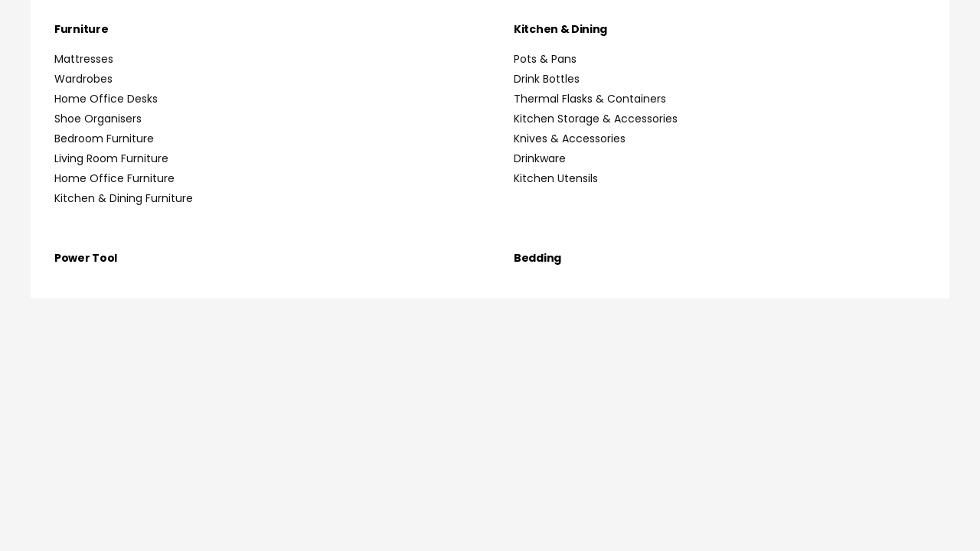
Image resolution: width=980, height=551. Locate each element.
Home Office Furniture (114, 178)
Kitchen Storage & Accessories (596, 119)
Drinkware (540, 158)
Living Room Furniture (111, 158)
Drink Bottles (547, 79)
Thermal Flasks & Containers (590, 99)
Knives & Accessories (570, 139)
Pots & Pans (545, 59)
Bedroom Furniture (104, 139)
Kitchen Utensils (556, 178)
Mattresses (84, 59)
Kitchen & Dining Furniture (124, 198)
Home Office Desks (106, 99)
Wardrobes (83, 79)
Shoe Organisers (98, 119)
